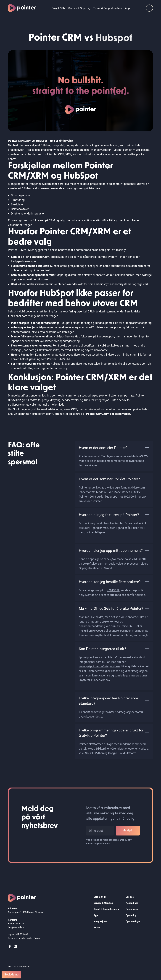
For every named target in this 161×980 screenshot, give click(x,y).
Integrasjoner (100, 921)
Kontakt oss (132, 903)
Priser (97, 927)
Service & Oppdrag (79, 8)
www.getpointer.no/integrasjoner (100, 666)
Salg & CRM (59, 8)
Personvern (132, 909)
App (127, 8)
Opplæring (131, 915)
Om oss (130, 897)
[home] (22, 8)
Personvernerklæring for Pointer (25, 938)
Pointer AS (26, 966)
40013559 (113, 590)
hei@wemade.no (117, 559)
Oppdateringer (133, 921)
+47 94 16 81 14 (16, 923)
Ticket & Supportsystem (108, 8)
